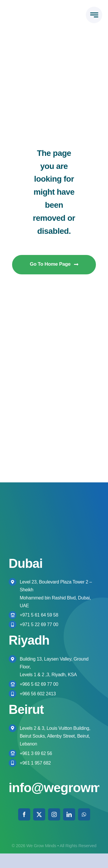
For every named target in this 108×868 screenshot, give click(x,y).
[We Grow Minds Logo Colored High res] (30, 11)
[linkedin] (69, 814)
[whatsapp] (84, 814)
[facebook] (24, 814)
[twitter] (39, 814)
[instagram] (54, 814)
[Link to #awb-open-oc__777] (94, 15)
